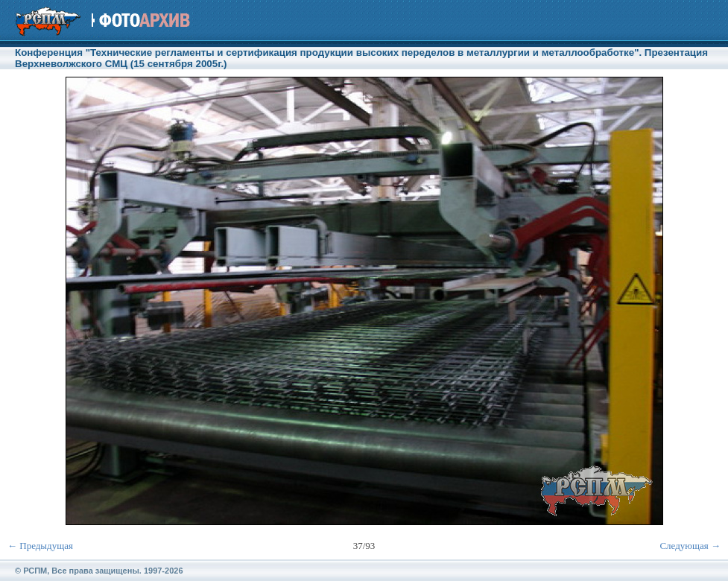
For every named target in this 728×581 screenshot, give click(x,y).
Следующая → (690, 546)
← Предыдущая (40, 546)
